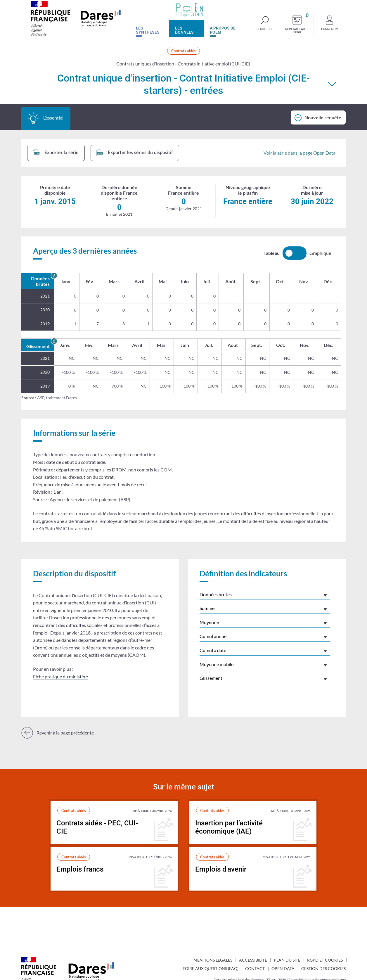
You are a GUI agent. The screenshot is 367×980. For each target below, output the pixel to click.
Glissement (211, 678)
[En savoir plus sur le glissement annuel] (54, 341)
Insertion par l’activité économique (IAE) (229, 827)
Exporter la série (56, 153)
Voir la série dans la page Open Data (300, 153)
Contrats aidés (183, 51)
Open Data (283, 968)
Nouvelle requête (323, 117)
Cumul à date (213, 650)
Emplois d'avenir (221, 869)
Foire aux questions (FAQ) (211, 968)
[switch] (295, 253)
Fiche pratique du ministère (60, 676)
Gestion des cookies (323, 968)
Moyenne (209, 622)
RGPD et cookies (325, 960)
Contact (255, 968)
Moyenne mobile (217, 664)
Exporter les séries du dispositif (135, 153)
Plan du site (287, 960)
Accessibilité (253, 960)
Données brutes (216, 594)
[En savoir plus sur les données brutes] (54, 275)
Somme (207, 608)
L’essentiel (45, 118)
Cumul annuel (214, 636)
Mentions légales (213, 960)
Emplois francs (80, 869)
